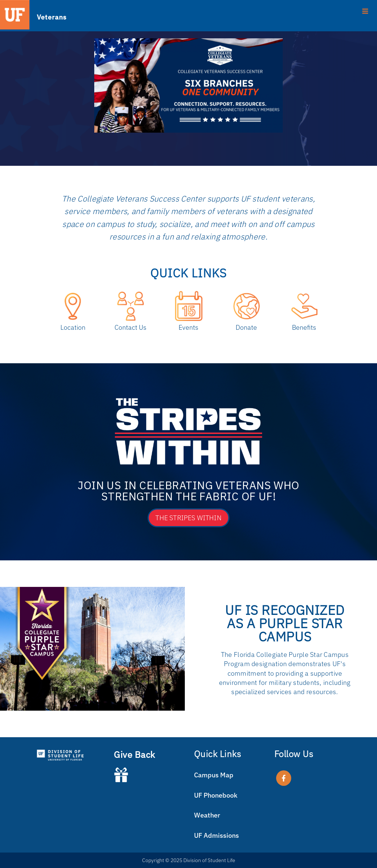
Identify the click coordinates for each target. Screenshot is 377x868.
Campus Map (214, 775)
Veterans (52, 17)
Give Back (135, 755)
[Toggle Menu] (188, 11)
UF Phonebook (216, 795)
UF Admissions (216, 835)
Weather (207, 815)
